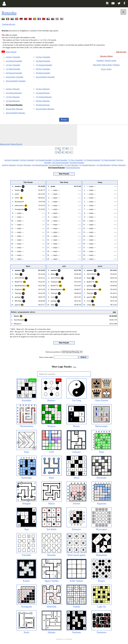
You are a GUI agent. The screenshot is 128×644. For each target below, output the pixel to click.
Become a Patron (106, 56)
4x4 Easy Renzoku (13, 89)
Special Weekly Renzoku (45, 109)
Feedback (100, 60)
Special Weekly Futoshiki (45, 77)
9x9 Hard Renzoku (43, 105)
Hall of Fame (107, 65)
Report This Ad (16, 144)
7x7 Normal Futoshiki (44, 65)
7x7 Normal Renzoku (44, 97)
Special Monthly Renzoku (15, 113)
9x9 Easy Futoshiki (43, 69)
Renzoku (9, 13)
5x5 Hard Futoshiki (43, 61)
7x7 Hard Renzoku (13, 101)
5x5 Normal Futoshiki (14, 61)
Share (65, 120)
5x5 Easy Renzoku (43, 89)
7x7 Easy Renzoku (13, 97)
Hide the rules (121, 52)
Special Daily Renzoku (14, 109)
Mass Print (97, 65)
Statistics (116, 65)
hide (75, 367)
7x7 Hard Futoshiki (13, 69)
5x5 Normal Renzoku (14, 93)
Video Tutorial (11, 52)
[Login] (4, 4)
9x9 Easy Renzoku (43, 101)
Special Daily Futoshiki (14, 77)
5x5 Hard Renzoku (43, 93)
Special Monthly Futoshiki (16, 81)
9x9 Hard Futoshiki (43, 73)
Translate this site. (9, 24)
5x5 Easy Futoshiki (43, 57)
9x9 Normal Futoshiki (14, 73)
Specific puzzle (111, 60)
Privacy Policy (106, 69)
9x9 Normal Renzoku (14, 105)
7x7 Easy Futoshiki (13, 65)
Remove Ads (5, 144)
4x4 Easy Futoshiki (13, 57)
